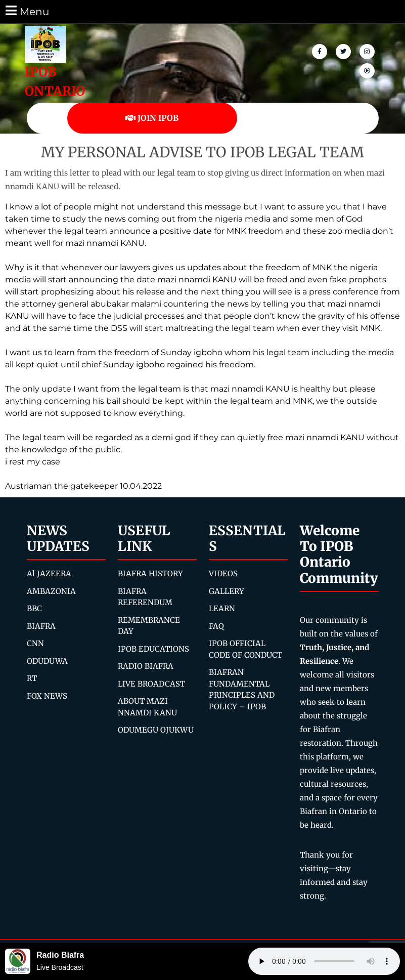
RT (32, 678)
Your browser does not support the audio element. (324, 961)
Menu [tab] (27, 11)
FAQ (216, 626)
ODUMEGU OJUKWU (156, 730)
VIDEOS (223, 573)
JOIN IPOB (152, 118)
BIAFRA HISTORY (150, 573)
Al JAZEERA (49, 573)
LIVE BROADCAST (151, 684)
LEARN (222, 608)
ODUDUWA (47, 661)
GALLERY (227, 591)
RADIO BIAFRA (146, 666)
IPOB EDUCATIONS (153, 649)
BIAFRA (41, 626)
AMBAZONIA (51, 591)
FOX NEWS (47, 696)
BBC (34, 608)
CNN (35, 643)
